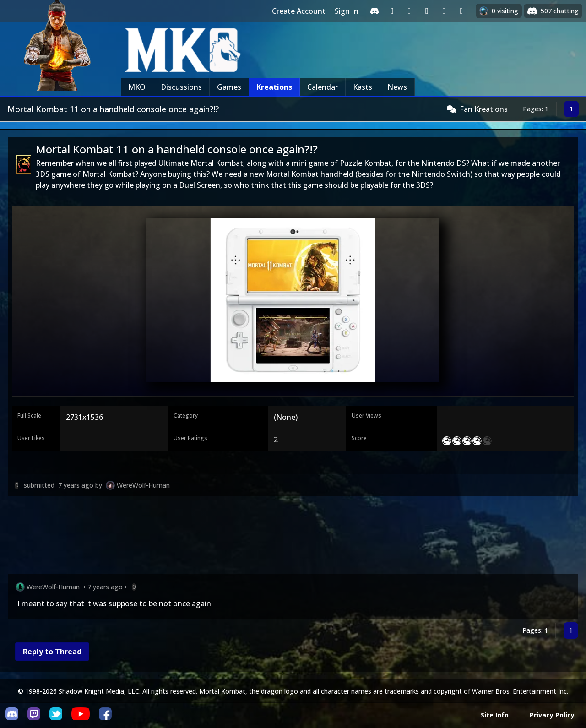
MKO (137, 87)
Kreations (274, 87)
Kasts (363, 87)
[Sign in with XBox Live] (461, 11)
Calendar (323, 87)
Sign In (347, 11)
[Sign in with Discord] (374, 11)
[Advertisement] (282, 537)
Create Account (299, 11)
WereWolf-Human (143, 485)
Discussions (181, 87)
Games (229, 87)
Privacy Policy (552, 715)
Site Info (495, 715)
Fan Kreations (484, 109)
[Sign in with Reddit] (427, 11)
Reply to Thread (52, 652)
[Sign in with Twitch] (392, 11)
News (397, 87)
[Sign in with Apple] (444, 11)
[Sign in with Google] (409, 11)
